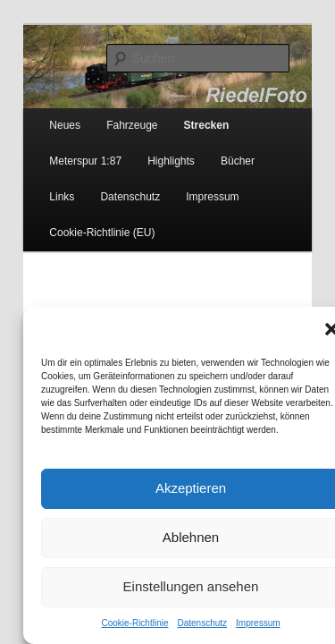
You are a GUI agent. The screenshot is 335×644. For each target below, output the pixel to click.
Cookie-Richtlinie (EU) (82, 221)
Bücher (218, 149)
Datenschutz (179, 623)
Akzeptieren (167, 488)
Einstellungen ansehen (168, 586)
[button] (308, 329)
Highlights (151, 149)
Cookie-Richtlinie (111, 623)
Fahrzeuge (112, 114)
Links (273, 149)
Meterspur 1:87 (66, 149)
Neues (45, 114)
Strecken (187, 114)
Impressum (234, 623)
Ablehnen (167, 537)
